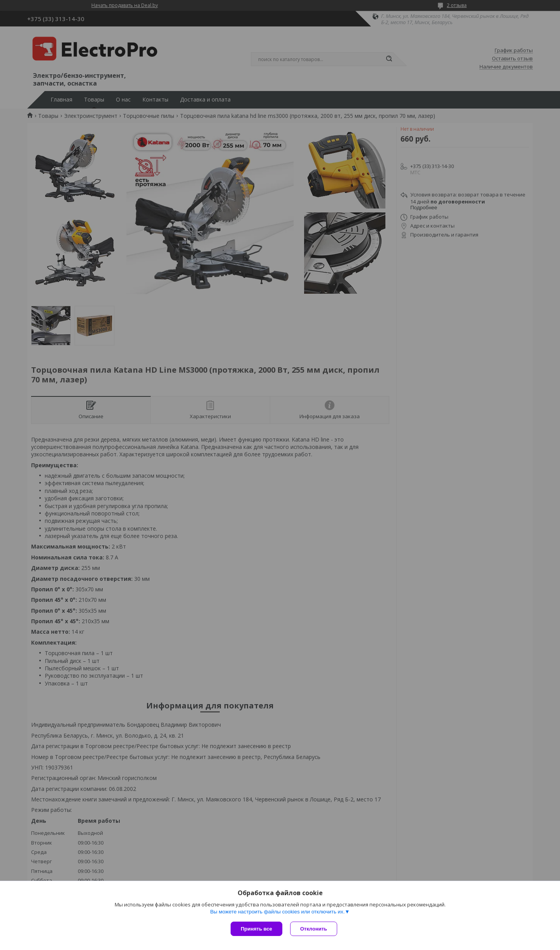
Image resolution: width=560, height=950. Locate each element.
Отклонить (314, 929)
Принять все (256, 929)
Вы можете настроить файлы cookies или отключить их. (277, 912)
